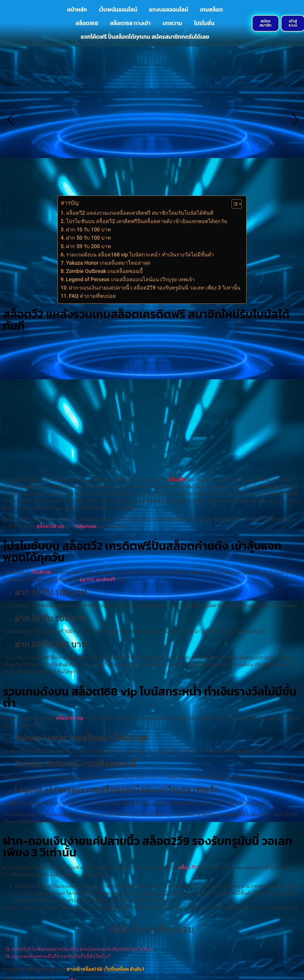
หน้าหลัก (77, 10)
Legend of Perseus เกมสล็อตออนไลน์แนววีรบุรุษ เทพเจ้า (131, 279)
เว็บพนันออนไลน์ (118, 10)
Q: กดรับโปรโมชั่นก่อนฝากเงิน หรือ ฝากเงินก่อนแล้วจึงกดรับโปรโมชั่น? (79, 949)
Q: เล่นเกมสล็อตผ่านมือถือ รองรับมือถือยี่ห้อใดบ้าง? (58, 956)
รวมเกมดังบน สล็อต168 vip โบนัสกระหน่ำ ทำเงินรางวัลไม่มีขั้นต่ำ (140, 255)
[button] (152, 949)
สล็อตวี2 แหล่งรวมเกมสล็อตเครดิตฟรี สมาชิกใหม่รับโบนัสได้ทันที (140, 213)
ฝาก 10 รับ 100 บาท (89, 230)
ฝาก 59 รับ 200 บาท (89, 246)
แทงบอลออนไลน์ (168, 10)
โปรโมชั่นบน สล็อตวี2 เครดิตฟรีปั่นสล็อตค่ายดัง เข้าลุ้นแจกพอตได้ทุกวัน (147, 221)
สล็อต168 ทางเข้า (130, 23)
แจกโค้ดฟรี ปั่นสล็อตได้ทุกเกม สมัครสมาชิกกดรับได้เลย (145, 37)
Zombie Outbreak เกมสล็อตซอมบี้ (104, 271)
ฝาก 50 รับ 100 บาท (89, 238)
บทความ (172, 23)
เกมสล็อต (211, 10)
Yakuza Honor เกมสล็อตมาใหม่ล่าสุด (109, 263)
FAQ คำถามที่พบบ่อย (92, 296)
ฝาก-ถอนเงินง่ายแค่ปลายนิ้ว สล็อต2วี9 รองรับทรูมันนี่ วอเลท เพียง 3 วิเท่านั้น (155, 288)
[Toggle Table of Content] (234, 204)
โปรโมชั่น (204, 23)
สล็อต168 (87, 23)
